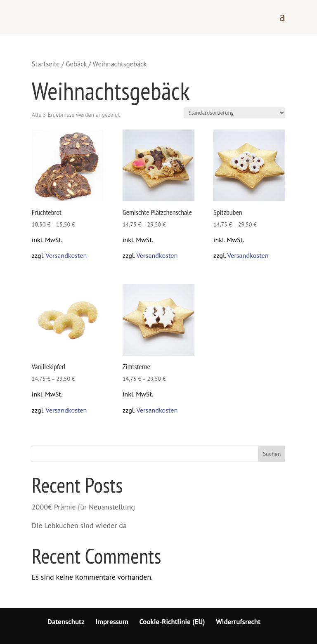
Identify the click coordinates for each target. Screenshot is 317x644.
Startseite (46, 64)
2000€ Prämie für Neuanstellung (83, 507)
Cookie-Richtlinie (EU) (172, 622)
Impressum (112, 622)
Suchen (272, 454)
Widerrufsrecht (238, 622)
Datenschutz (66, 622)
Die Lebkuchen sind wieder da (79, 525)
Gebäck (76, 64)
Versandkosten (66, 255)
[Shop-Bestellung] (234, 113)
